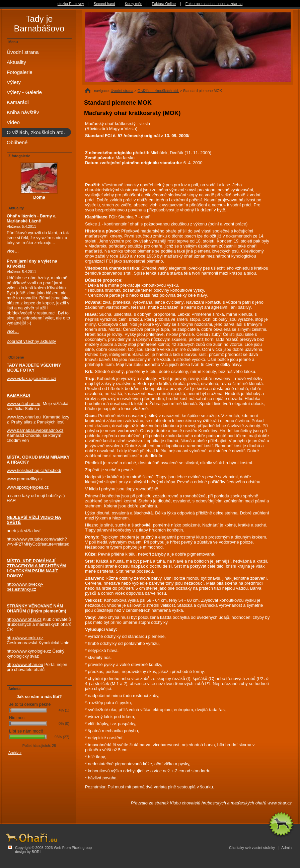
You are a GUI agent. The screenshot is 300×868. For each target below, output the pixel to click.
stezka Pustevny (71, 4)
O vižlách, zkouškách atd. (158, 91)
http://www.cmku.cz (25, 638)
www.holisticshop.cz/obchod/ (34, 470)
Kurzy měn (134, 4)
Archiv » (15, 753)
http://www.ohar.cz (24, 619)
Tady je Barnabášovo (39, 24)
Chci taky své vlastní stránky (252, 848)
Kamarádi (18, 102)
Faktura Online (164, 4)
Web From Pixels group (73, 848)
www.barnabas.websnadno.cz (35, 430)
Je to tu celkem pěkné (30, 704)
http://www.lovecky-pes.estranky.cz (25, 587)
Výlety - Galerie (24, 92)
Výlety (14, 82)
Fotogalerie (20, 72)
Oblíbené (17, 142)
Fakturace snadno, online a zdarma (214, 4)
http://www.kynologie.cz (29, 651)
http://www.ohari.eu (25, 664)
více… (13, 251)
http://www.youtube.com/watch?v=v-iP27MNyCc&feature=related (38, 542)
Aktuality (16, 62)
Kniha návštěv (23, 112)
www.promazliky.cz (25, 479)
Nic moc (17, 718)
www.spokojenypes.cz (28, 487)
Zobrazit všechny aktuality (31, 341)
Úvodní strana (122, 91)
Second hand (104, 4)
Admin (286, 848)
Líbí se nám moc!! (26, 731)
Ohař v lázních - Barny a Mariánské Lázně (31, 218)
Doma (39, 197)
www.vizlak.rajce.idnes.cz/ (31, 378)
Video (13, 122)
